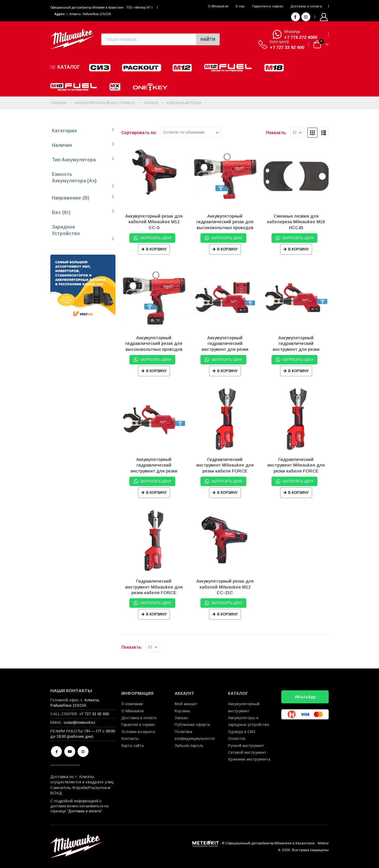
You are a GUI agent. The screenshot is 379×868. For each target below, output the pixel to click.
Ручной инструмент (246, 746)
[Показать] (297, 133)
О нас (240, 6)
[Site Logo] (73, 40)
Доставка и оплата (306, 6)
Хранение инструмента (249, 759)
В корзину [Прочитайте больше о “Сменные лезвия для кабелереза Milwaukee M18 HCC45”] (298, 249)
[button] (312, 133)
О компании (132, 704)
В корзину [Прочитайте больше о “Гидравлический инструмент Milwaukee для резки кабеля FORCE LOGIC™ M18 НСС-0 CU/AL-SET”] (227, 493)
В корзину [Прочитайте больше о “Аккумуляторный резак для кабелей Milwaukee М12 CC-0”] (156, 249)
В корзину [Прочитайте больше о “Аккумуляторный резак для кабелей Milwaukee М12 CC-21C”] (227, 614)
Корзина (182, 711)
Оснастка (237, 738)
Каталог (65, 67)
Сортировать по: (139, 133)
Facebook (56, 752)
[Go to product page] (154, 176)
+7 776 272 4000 (301, 37)
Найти (208, 39)
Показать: (276, 133)
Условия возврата (138, 732)
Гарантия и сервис (268, 6)
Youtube (70, 752)
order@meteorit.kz (80, 722)
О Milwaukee (218, 6)
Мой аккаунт (186, 704)
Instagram (83, 752)
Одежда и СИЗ (242, 732)
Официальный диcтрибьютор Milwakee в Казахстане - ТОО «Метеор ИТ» (102, 8)
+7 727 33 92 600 (287, 47)
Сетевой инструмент (247, 752)
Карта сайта (133, 746)
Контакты (130, 738)
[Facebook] (296, 17)
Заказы (181, 718)
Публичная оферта (192, 725)
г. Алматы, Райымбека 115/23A (89, 14)
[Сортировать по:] (191, 133)
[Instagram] (306, 17)
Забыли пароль (189, 746)
